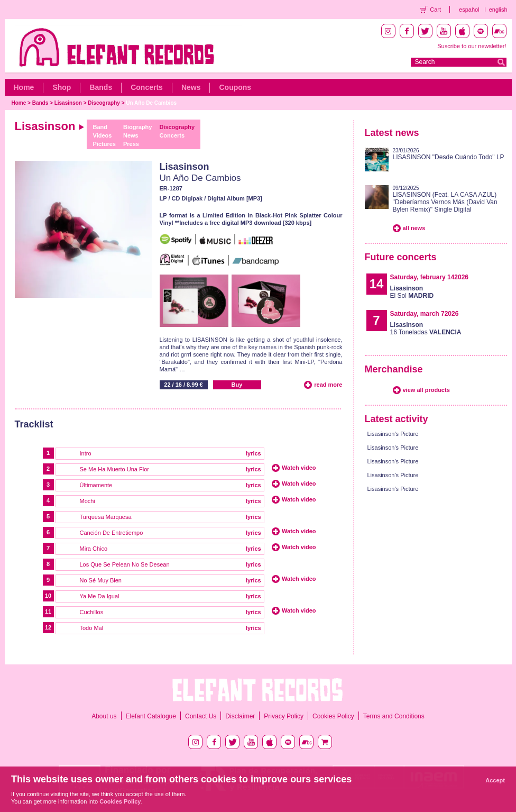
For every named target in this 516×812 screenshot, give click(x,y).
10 (48, 596)
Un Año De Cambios (151, 103)
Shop (62, 87)
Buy (237, 385)
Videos (103, 135)
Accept (495, 780)
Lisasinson (68, 103)
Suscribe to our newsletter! (472, 46)
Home (24, 87)
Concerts (147, 87)
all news (414, 228)
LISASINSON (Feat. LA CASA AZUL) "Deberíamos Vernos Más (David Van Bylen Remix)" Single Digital (445, 202)
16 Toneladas (426, 329)
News (191, 87)
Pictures (104, 144)
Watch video (299, 468)
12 (48, 627)
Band (100, 127)
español (469, 10)
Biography (137, 127)
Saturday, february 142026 (430, 277)
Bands (101, 87)
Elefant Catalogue (151, 716)
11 (48, 612)
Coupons (235, 87)
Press (131, 144)
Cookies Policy (333, 716)
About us (104, 716)
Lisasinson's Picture (393, 434)
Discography (104, 103)
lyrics (254, 453)
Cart (435, 10)
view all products (426, 390)
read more (328, 385)
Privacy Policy (284, 716)
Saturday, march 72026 (425, 314)
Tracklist (34, 424)
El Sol (412, 292)
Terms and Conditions (394, 716)
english (498, 10)
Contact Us (201, 716)
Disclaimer (240, 716)
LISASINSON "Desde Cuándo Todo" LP (449, 157)
